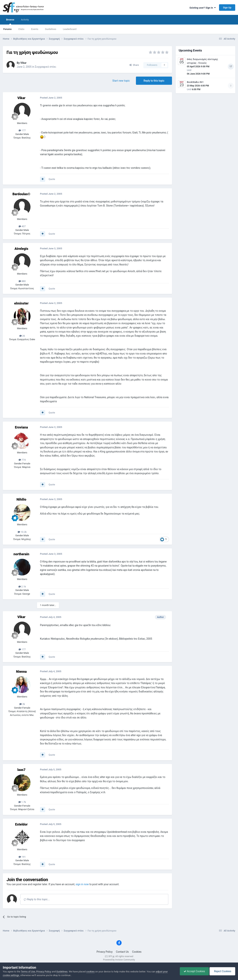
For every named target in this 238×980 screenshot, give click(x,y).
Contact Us (122, 952)
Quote (52, 179)
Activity (25, 20)
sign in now (82, 884)
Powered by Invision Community (119, 960)
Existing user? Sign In (203, 8)
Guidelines (51, 29)
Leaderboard (70, 29)
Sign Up (227, 8)
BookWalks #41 (195, 82)
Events (35, 29)
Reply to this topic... (37, 899)
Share (134, 65)
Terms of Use (28, 972)
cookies (90, 972)
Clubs (21, 29)
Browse (10, 21)
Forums (7, 29)
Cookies (137, 952)
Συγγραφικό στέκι (46, 67)
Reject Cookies (222, 971)
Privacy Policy (104, 952)
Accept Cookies (194, 971)
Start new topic (121, 81)
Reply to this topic (154, 81)
